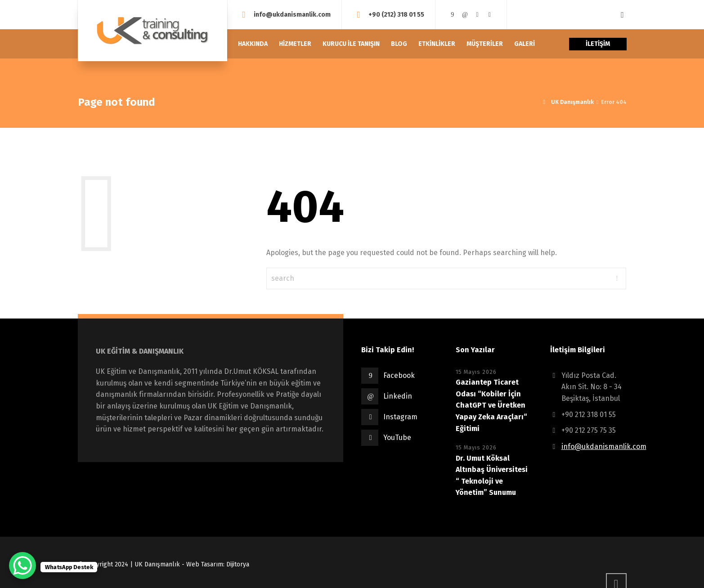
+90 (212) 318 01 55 (396, 14)
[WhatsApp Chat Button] (22, 566)
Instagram (400, 417)
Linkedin (398, 396)
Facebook (399, 375)
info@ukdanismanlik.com (292, 14)
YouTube (397, 438)
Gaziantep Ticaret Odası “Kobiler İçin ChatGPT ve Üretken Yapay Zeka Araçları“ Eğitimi (491, 405)
